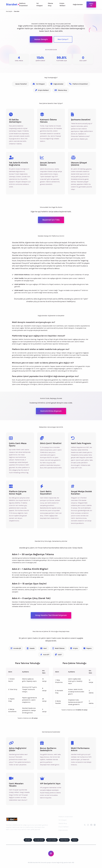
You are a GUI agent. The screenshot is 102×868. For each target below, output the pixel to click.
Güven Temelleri (21, 84)
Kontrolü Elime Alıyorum (51, 411)
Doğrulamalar (78, 4)
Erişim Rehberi (62, 4)
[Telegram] (95, 825)
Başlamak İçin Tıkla (51, 220)
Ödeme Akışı (50, 4)
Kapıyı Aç (91, 4)
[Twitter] (85, 825)
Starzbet (13, 4)
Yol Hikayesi (40, 4)
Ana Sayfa (9, 11)
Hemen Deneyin (41, 39)
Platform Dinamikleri (23, 4)
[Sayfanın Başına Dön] (51, 854)
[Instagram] (88, 825)
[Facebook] (91, 825)
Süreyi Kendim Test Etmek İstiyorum (51, 615)
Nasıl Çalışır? (63, 39)
